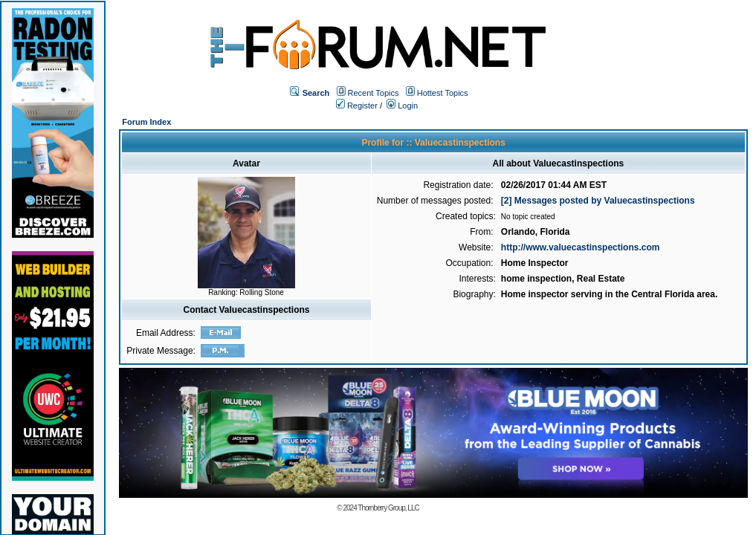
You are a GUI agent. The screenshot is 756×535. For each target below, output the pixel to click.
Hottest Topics (443, 93)
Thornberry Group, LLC (388, 508)
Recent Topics (374, 93)
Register (357, 106)
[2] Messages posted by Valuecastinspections (598, 201)
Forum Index (146, 122)
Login (402, 106)
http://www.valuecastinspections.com (581, 247)
